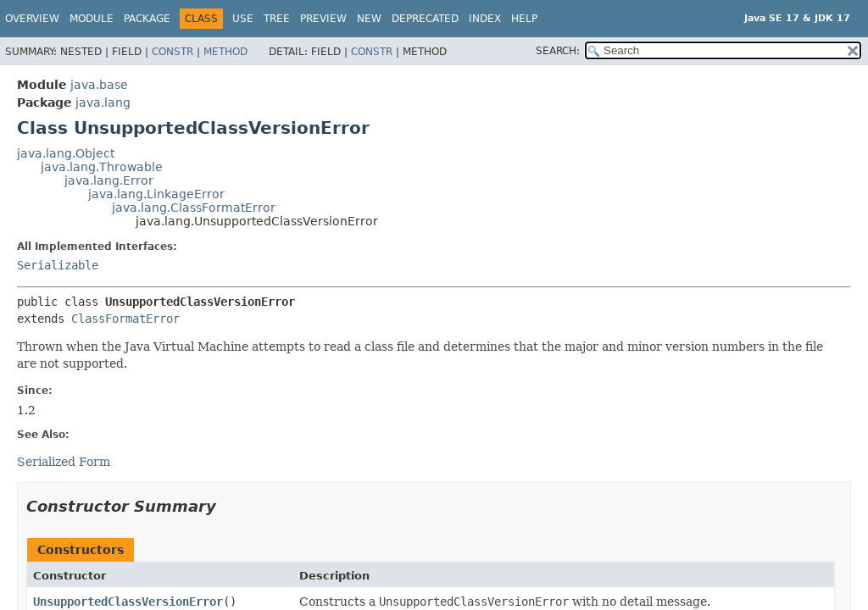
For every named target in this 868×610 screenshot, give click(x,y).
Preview (323, 19)
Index (485, 19)
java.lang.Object (66, 153)
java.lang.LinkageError (156, 194)
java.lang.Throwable (102, 167)
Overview (32, 19)
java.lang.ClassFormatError (194, 208)
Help (524, 19)
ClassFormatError (125, 319)
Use (243, 19)
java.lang (103, 103)
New (369, 19)
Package (147, 19)
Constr (172, 52)
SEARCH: (558, 51)
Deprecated (425, 19)
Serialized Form (64, 462)
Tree (277, 19)
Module (92, 19)
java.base (99, 85)
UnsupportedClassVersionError (128, 602)
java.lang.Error (109, 180)
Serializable (58, 265)
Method (225, 52)
